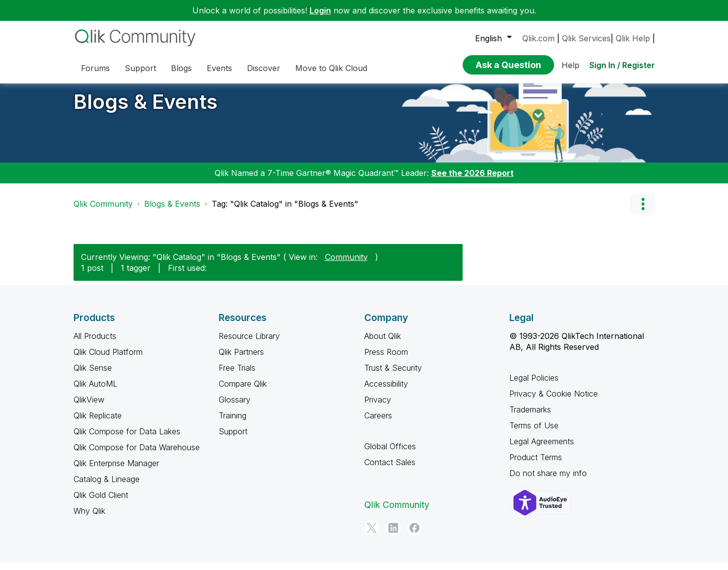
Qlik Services (586, 38)
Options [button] (643, 211)
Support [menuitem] (140, 68)
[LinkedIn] (393, 535)
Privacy (378, 407)
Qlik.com (538, 38)
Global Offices (390, 454)
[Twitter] (372, 535)
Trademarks (530, 417)
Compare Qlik (243, 391)
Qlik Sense (93, 375)
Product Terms (536, 465)
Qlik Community (103, 211)
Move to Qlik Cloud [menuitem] (331, 68)
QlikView (89, 407)
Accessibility (386, 391)
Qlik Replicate (98, 423)
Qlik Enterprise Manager (116, 471)
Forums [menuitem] (95, 68)
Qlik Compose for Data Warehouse (137, 455)
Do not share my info (548, 481)
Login (320, 10)
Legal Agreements (542, 449)
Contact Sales (390, 470)
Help (570, 65)
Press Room (386, 359)
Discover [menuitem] (264, 68)
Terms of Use (534, 433)
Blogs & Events (146, 109)
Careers (378, 423)
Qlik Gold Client (101, 502)
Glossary (235, 407)
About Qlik (383, 343)
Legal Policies (534, 385)
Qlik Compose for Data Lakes (127, 439)
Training (233, 423)
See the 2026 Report (473, 180)
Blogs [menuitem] (181, 68)
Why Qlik (89, 518)
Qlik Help (633, 38)
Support (233, 439)
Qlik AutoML (95, 391)
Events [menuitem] (219, 68)
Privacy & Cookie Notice (554, 401)
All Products (95, 343)
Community (346, 264)
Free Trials (237, 375)
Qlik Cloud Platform (108, 359)
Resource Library (249, 343)
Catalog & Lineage (107, 487)
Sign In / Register (622, 65)
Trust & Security (393, 375)
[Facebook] (414, 535)
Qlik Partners (241, 359)
